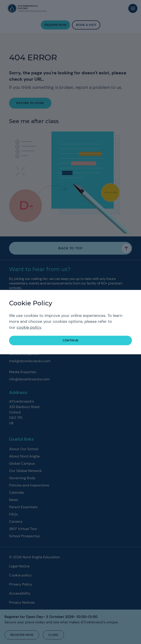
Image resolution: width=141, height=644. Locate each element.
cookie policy (29, 327)
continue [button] (71, 340)
